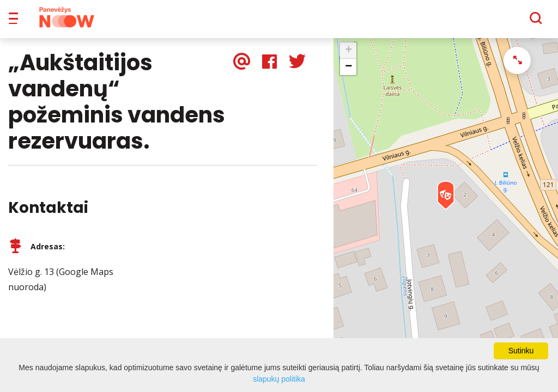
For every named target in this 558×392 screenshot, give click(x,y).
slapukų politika (279, 379)
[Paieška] (506, 22)
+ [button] (348, 58)
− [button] (348, 75)
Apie (293, 22)
